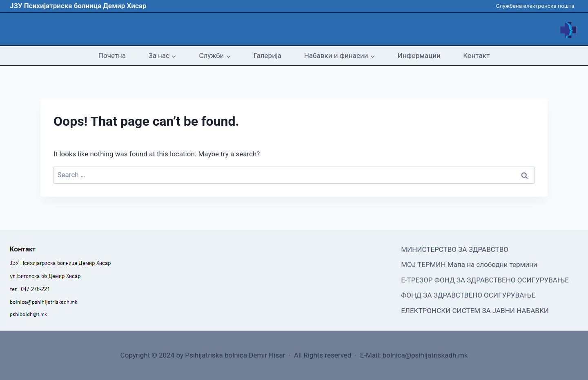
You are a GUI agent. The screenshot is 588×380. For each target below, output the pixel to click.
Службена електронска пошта (535, 6)
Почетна (112, 56)
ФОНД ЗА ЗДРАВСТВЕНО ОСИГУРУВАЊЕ (468, 295)
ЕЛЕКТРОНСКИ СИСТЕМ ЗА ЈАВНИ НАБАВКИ (475, 311)
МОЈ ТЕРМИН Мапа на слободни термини (469, 264)
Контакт (476, 56)
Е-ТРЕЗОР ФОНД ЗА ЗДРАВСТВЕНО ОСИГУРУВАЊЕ (485, 280)
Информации (419, 56)
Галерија (267, 56)
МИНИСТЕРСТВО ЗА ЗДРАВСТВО (455, 249)
